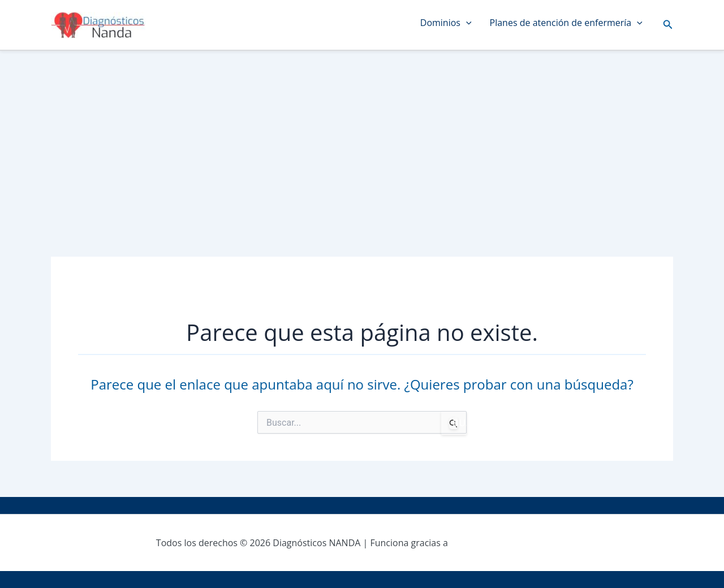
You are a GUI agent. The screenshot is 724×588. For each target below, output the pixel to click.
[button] (668, 25)
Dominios (446, 23)
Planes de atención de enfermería (566, 23)
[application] (466, 23)
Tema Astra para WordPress (509, 543)
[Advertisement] (362, 136)
